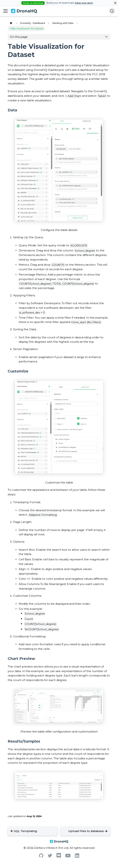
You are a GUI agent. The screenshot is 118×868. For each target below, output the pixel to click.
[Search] (112, 11)
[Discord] (59, 857)
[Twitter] (50, 856)
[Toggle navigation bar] (5, 11)
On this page (19, 37)
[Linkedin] (77, 857)
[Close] (115, 3)
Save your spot (84, 3)
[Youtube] (68, 856)
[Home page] (11, 23)
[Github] (41, 857)
